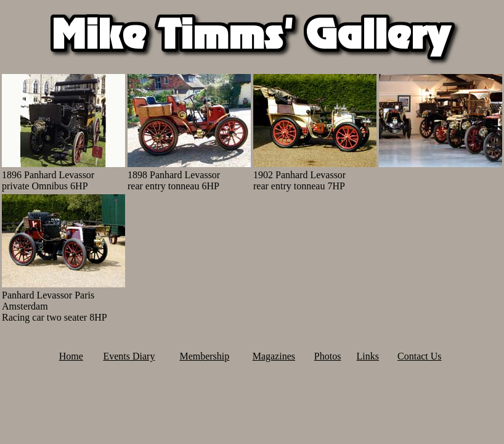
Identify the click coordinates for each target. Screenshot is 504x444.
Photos (328, 356)
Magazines (274, 356)
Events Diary (129, 356)
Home (71, 356)
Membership (204, 356)
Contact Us (420, 356)
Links (368, 356)
